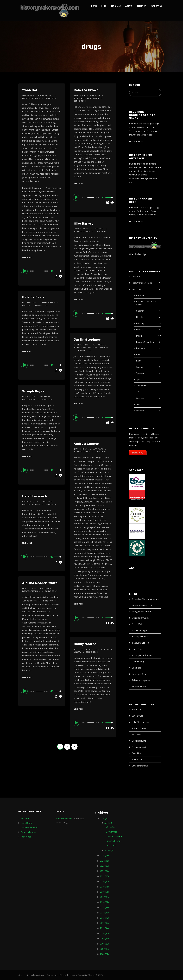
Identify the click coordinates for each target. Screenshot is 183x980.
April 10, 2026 (80, 95)
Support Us (157, 6)
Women (140, 398)
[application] (42, 271)
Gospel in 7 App (139, 630)
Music (139, 336)
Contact (141, 6)
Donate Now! (138, 453)
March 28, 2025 (29, 397)
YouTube (141, 411)
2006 (104, 954)
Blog (104, 6)
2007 (104, 949)
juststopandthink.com (142, 655)
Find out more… (137, 142)
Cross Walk (137, 624)
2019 (104, 887)
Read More (27, 257)
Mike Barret (83, 224)
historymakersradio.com (35, 975)
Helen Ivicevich (35, 496)
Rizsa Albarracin (139, 747)
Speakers (141, 373)
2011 (104, 928)
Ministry (140, 323)
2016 (104, 902)
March (109, 850)
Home (94, 6)
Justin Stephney (87, 340)
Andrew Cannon (87, 444)
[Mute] (52, 271)
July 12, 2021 (79, 649)
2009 (104, 939)
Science (140, 367)
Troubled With (139, 686)
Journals (116, 6)
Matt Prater (95, 95)
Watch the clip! (138, 254)
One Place (136, 668)
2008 (104, 944)
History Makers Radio (142, 283)
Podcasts (140, 348)
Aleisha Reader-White (40, 583)
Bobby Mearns (85, 644)
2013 (104, 918)
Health (139, 317)
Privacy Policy (53, 975)
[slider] (39, 271)
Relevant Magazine (141, 680)
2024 (104, 861)
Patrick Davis (33, 297)
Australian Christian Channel (145, 599)
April (108, 823)
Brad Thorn (137, 753)
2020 (104, 882)
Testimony (141, 386)
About (129, 6)
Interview (136, 289)
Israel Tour (137, 649)
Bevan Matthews (140, 766)
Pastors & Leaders (145, 342)
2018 (104, 892)
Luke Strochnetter (140, 722)
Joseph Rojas (33, 391)
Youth (139, 404)
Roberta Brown (86, 90)
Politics (140, 354)
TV (138, 392)
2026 (104, 819)
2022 (104, 871)
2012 (104, 923)
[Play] (25, 271)
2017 (104, 897)
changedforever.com (142, 612)
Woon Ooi (30, 90)
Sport (139, 379)
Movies (140, 330)
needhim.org (138, 662)
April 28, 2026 (28, 95)
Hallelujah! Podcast (141, 637)
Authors (140, 295)
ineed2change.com (141, 643)
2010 (104, 933)
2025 (104, 856)
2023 (104, 866)
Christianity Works (141, 618)
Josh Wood (137, 735)
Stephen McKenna (46, 95)
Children (140, 311)
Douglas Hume (139, 741)
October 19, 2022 (81, 449)
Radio (139, 361)
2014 (104, 913)
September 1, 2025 (81, 345)
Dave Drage (137, 716)
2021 (104, 876)
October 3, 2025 (29, 303)
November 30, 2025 (82, 229)
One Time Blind (139, 674)
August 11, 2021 (29, 588)
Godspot (136, 277)
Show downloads (64, 819)
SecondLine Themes (87, 975)
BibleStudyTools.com (142, 605)
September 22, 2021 (30, 502)
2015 (104, 907)
